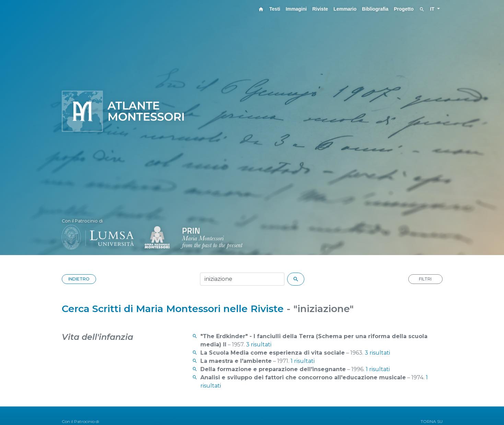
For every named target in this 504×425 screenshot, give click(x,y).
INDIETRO (79, 279)
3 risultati (259, 344)
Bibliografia (375, 9)
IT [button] (433, 9)
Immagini (296, 9)
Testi (275, 9)
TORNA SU (432, 421)
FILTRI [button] (425, 279)
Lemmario (345, 9)
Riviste (320, 9)
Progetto (404, 9)
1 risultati (303, 361)
